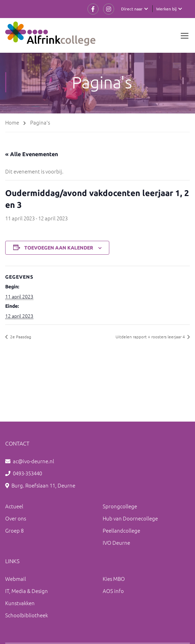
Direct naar (132, 9)
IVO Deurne (116, 543)
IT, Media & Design (27, 591)
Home (12, 122)
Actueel (14, 506)
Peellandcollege (121, 530)
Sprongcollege (120, 506)
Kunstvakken (20, 603)
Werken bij (166, 9)
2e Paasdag (20, 337)
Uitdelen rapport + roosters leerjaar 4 (151, 337)
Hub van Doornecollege (130, 518)
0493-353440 (27, 473)
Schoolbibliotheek (27, 615)
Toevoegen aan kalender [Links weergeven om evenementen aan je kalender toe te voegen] (59, 248)
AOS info (113, 591)
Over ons (16, 518)
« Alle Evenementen (32, 154)
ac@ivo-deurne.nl (33, 461)
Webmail (16, 579)
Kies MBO (114, 579)
